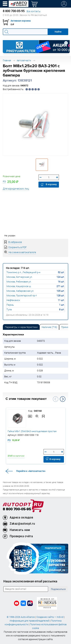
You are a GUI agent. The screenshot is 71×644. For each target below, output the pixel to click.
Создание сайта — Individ (50, 617)
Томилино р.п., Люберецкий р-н (23, 272)
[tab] (21, 327)
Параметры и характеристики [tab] (21, 327)
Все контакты (34, 11)
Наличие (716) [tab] (49, 327)
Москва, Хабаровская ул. (20, 291)
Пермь (10, 305)
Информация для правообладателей (29, 621)
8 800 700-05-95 (17, 509)
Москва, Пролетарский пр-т (22, 296)
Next (63, 399)
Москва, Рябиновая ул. (19, 282)
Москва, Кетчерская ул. (20, 277)
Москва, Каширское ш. (19, 286)
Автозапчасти (24, 60)
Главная (7, 60)
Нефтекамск (13, 300)
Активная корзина (21, 21)
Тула (9, 309)
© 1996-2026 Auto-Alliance (21, 617)
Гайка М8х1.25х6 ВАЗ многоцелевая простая (32, 431)
